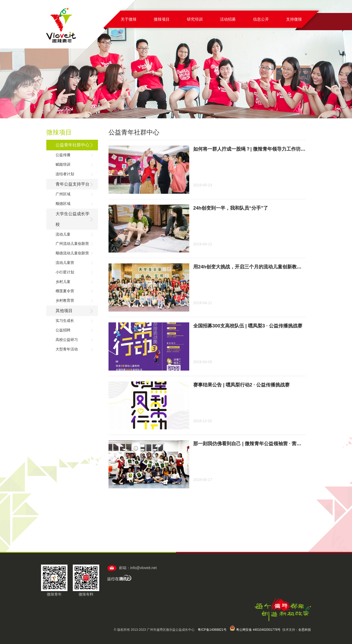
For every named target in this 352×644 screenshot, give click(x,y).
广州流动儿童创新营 (72, 244)
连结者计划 (65, 174)
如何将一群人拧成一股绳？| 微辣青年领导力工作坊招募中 (254, 149)
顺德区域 (63, 204)
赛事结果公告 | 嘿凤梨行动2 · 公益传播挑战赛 (241, 385)
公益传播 (63, 155)
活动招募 (228, 19)
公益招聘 (63, 330)
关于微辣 (129, 19)
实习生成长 (65, 321)
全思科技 (305, 630)
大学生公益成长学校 (73, 219)
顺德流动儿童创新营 (72, 253)
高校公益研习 (67, 340)
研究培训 (195, 19)
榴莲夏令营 (65, 291)
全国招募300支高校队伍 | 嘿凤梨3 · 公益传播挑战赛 (248, 326)
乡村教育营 (65, 300)
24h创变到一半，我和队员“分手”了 (231, 208)
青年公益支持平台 (73, 184)
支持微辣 (294, 19)
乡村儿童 (63, 282)
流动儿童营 (65, 263)
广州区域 (63, 194)
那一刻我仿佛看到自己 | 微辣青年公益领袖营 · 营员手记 (252, 444)
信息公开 (261, 19)
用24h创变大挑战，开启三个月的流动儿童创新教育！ (250, 267)
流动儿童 (63, 234)
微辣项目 (162, 19)
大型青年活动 (67, 349)
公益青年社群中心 (73, 145)
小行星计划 (65, 272)
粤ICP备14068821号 (212, 630)
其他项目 (64, 311)
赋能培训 (63, 164)
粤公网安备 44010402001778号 (255, 630)
